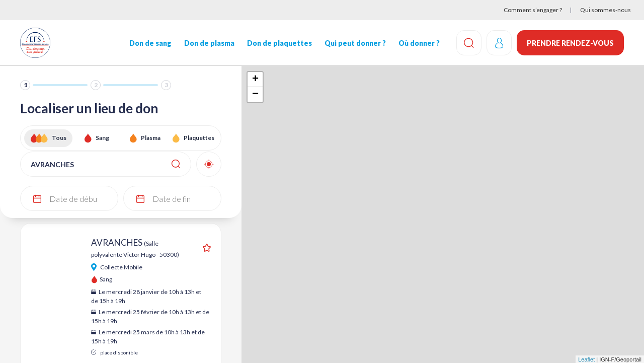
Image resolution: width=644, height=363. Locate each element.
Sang (102, 138)
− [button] (255, 95)
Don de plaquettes (279, 43)
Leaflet (586, 359)
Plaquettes (199, 138)
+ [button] (255, 80)
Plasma (151, 138)
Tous (59, 138)
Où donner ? (419, 43)
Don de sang (150, 43)
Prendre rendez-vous (570, 43)
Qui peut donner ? (355, 43)
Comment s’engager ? (533, 10)
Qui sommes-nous (606, 10)
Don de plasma (209, 43)
